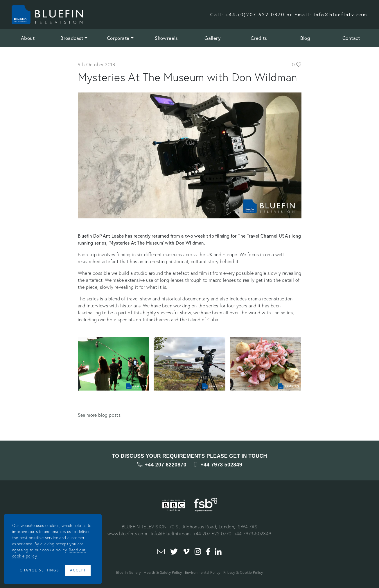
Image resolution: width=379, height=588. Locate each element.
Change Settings (39, 570)
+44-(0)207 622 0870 (255, 14)
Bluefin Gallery (129, 572)
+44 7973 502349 (217, 465)
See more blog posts (99, 415)
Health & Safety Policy (163, 572)
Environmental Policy (203, 572)
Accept (78, 570)
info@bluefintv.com (341, 14)
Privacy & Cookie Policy (243, 572)
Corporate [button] (118, 38)
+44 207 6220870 (162, 465)
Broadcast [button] (72, 38)
